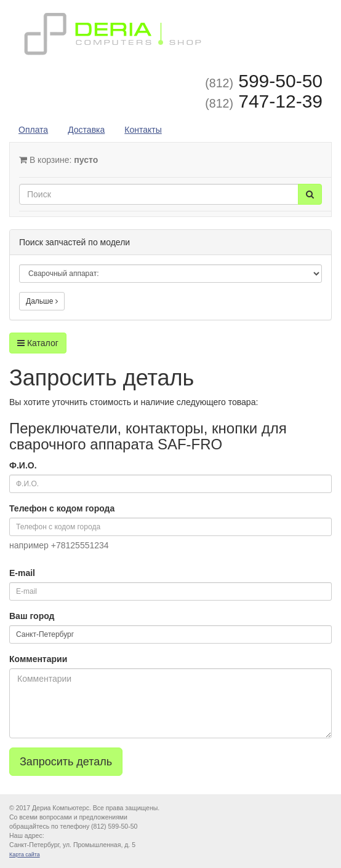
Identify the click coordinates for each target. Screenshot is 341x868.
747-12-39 (264, 101)
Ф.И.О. (23, 465)
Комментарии (38, 659)
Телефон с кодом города (62, 508)
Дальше (42, 301)
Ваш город (32, 616)
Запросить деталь (66, 762)
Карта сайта (25, 854)
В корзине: (58, 160)
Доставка (86, 130)
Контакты (143, 130)
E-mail (22, 573)
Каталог (38, 343)
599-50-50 (264, 81)
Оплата (33, 130)
